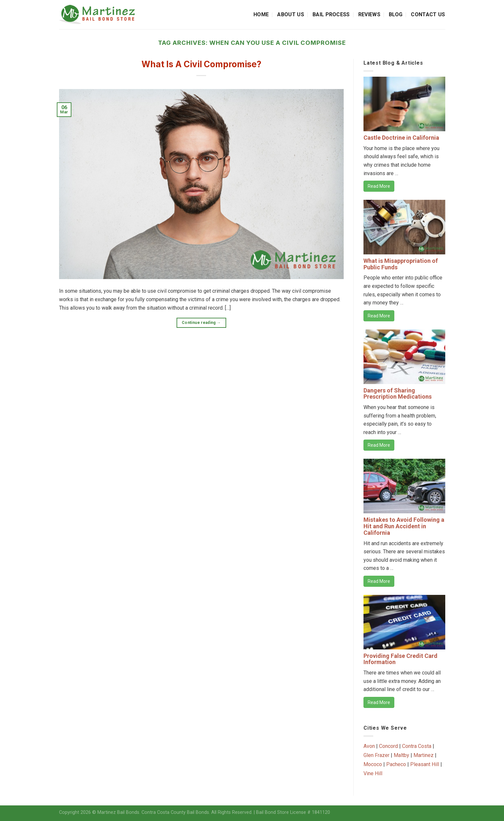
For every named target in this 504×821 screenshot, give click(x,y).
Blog (396, 14)
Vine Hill (373, 773)
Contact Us (428, 14)
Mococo (373, 764)
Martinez (424, 755)
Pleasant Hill (425, 764)
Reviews (369, 14)
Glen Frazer (376, 755)
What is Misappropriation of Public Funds (401, 264)
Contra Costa (417, 746)
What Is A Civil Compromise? (201, 64)
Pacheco (396, 764)
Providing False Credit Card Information (400, 659)
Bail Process (331, 14)
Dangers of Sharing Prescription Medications (398, 394)
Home (261, 14)
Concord (388, 746)
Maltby (401, 755)
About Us (291, 14)
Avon (369, 746)
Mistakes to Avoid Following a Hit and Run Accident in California (404, 526)
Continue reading (201, 323)
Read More (379, 186)
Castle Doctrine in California (401, 138)
